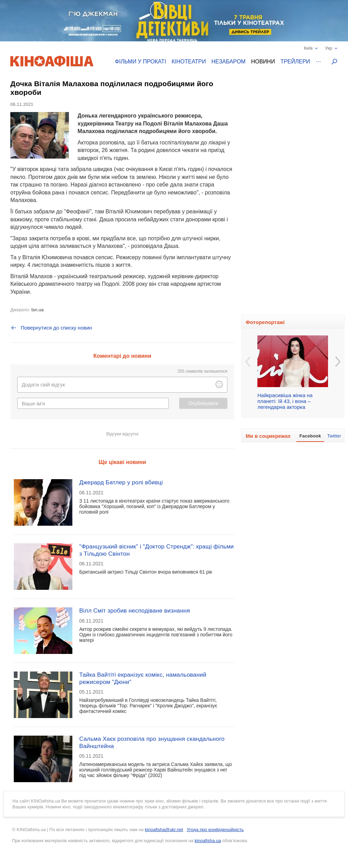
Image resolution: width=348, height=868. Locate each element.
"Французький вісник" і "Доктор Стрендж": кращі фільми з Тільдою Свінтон (157, 550)
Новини (263, 62)
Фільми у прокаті (141, 62)
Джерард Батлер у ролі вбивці (121, 482)
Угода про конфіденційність (215, 830)
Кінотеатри (189, 62)
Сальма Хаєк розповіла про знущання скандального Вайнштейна (152, 742)
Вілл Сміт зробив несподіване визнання (135, 611)
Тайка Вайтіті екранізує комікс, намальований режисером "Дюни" (143, 678)
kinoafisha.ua (208, 841)
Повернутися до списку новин (51, 328)
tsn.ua (37, 310)
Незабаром (229, 62)
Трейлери (295, 62)
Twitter (334, 436)
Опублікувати (203, 403)
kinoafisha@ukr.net (164, 830)
